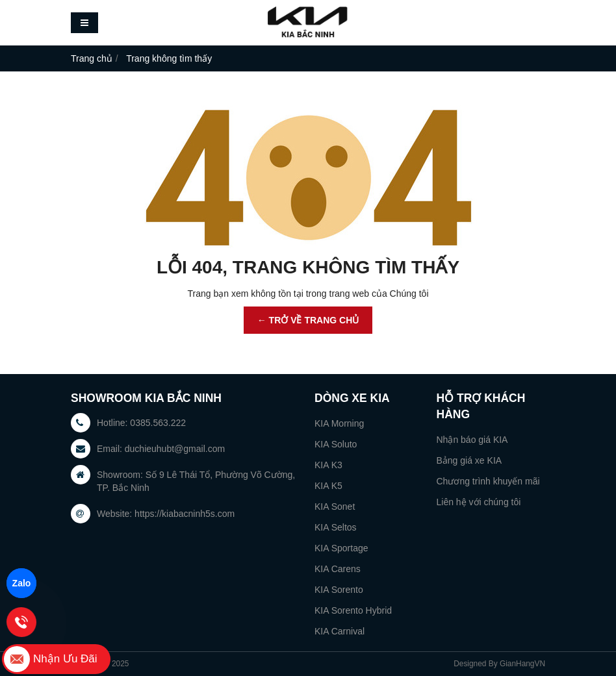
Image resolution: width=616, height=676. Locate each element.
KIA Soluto (336, 444)
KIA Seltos (336, 527)
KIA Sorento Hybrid (353, 610)
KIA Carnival (340, 631)
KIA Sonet (335, 507)
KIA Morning (339, 423)
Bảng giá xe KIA (469, 460)
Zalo (22, 583)
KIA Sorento (339, 590)
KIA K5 (328, 486)
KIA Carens (338, 569)
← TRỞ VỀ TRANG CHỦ (308, 320)
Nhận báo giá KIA (472, 440)
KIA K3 (328, 465)
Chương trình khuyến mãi (488, 481)
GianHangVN (522, 664)
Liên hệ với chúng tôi (479, 502)
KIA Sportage (341, 548)
